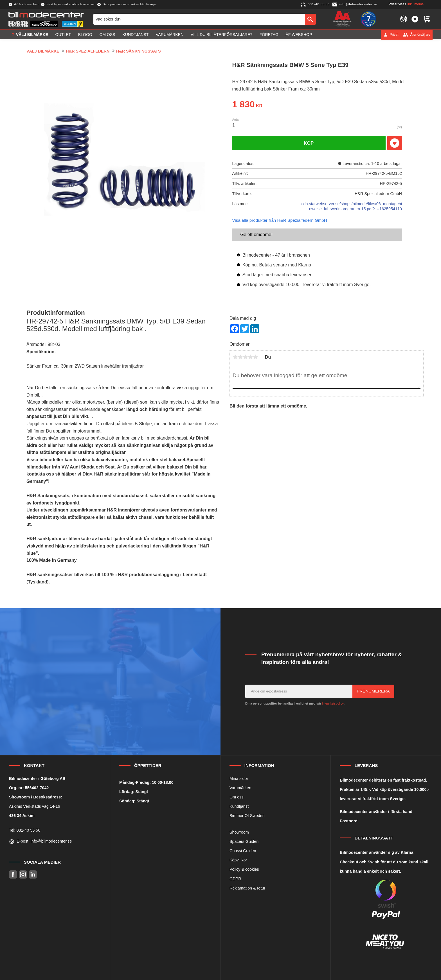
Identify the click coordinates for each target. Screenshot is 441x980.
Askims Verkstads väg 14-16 (35, 806)
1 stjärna (235, 357)
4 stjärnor (250, 357)
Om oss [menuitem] (107, 35)
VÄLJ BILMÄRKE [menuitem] (32, 35)
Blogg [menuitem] (85, 35)
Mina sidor (239, 778)
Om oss (237, 797)
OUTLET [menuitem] (63, 35)
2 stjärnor (240, 357)
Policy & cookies (244, 869)
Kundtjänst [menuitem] (135, 35)
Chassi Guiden (243, 851)
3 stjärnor (245, 357)
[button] (415, 19)
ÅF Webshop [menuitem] (299, 35)
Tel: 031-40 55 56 (25, 830)
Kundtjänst (239, 806)
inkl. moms (416, 4)
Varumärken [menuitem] (170, 35)
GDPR (235, 879)
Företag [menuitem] (269, 35)
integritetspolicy (333, 703)
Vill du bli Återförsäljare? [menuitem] (221, 35)
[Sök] (310, 19)
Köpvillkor (238, 860)
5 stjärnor (255, 357)
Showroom (239, 832)
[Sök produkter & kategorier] (199, 19)
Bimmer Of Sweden (247, 816)
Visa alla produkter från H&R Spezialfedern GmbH (279, 220)
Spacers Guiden (244, 841)
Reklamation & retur (247, 888)
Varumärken (240, 788)
